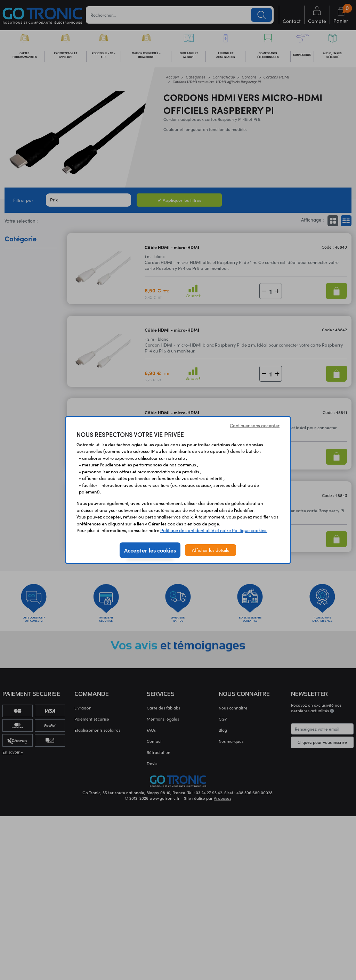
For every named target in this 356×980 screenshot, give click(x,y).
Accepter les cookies (150, 550)
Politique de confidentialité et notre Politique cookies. (214, 530)
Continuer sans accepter (255, 425)
